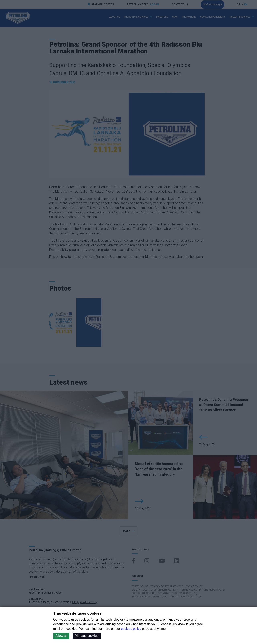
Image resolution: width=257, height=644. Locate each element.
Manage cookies (87, 636)
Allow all (61, 636)
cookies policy (131, 629)
